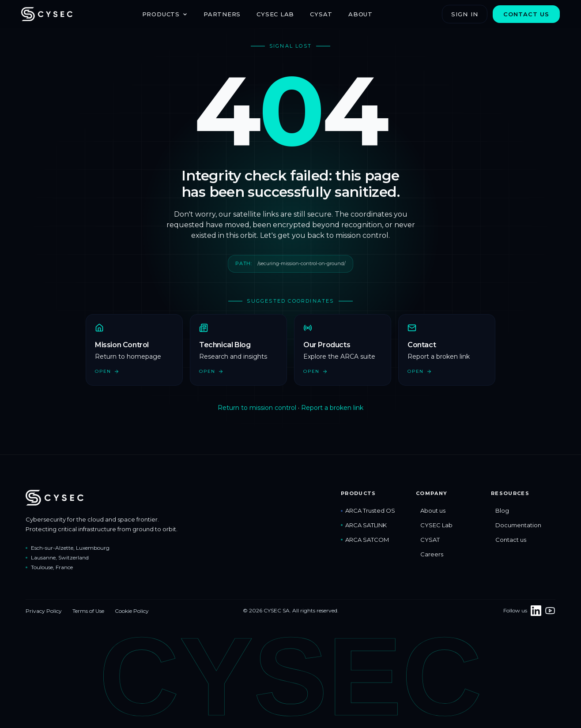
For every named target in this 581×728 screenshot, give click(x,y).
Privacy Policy (44, 611)
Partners (222, 14)
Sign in (464, 14)
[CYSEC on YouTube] (550, 611)
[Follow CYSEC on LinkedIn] (536, 611)
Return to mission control (257, 408)
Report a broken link (332, 408)
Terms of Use (88, 611)
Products (165, 14)
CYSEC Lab (275, 14)
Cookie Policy (132, 611)
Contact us (526, 14)
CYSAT (321, 14)
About (360, 14)
